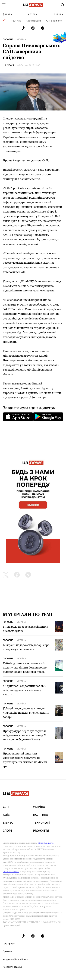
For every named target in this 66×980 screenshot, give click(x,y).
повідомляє (33, 160)
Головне (8, 39)
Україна (21, 39)
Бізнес (8, 823)
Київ (6, 815)
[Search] (62, 5)
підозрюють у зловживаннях (23, 365)
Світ (6, 807)
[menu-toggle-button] (4, 5)
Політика (40, 815)
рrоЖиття (41, 831)
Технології (42, 823)
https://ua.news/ (46, 843)
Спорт (8, 831)
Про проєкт (9, 944)
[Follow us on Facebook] (33, 28)
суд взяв (34, 388)
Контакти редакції (13, 967)
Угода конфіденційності (16, 959)
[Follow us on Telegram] (43, 28)
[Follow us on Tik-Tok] (23, 28)
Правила (7, 951)
